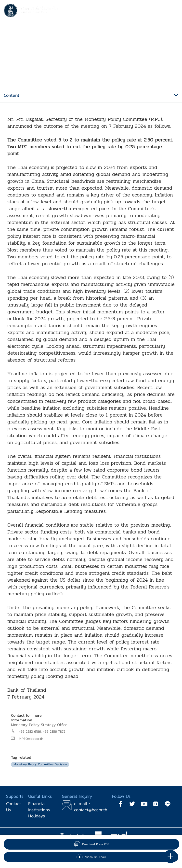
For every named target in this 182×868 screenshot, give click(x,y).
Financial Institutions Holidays (39, 810)
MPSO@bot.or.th (31, 739)
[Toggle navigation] (173, 11)
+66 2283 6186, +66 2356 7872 (42, 732)
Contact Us (13, 807)
